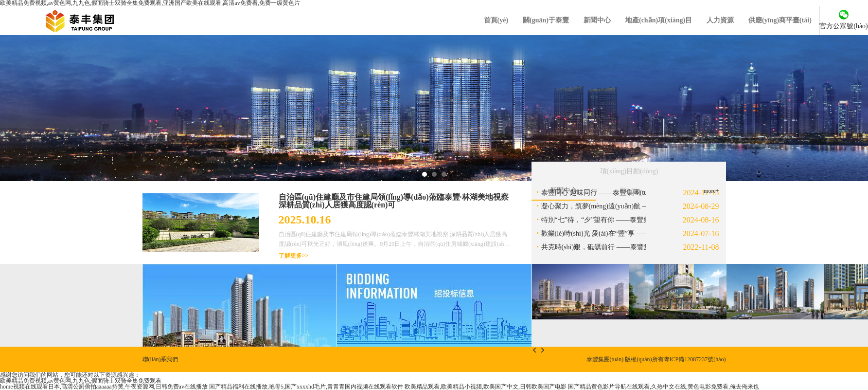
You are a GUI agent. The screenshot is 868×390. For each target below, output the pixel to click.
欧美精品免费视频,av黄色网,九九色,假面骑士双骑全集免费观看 (81, 381)
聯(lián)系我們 (160, 359)
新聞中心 (597, 20)
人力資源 (720, 20)
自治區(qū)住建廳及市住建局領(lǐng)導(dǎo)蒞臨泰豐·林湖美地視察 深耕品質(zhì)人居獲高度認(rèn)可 (394, 201)
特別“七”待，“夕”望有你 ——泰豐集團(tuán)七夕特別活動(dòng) (637, 220)
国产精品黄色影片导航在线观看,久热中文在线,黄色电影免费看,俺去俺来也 (664, 387)
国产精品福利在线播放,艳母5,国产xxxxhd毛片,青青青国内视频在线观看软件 (306, 387)
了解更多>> (294, 256)
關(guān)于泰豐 (546, 20)
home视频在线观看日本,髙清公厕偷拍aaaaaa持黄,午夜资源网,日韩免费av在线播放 (104, 387)
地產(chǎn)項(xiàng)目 (659, 20)
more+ (711, 191)
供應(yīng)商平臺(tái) (780, 20)
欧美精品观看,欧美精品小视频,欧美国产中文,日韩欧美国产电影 (486, 387)
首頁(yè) (496, 20)
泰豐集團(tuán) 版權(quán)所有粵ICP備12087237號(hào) (656, 359)
